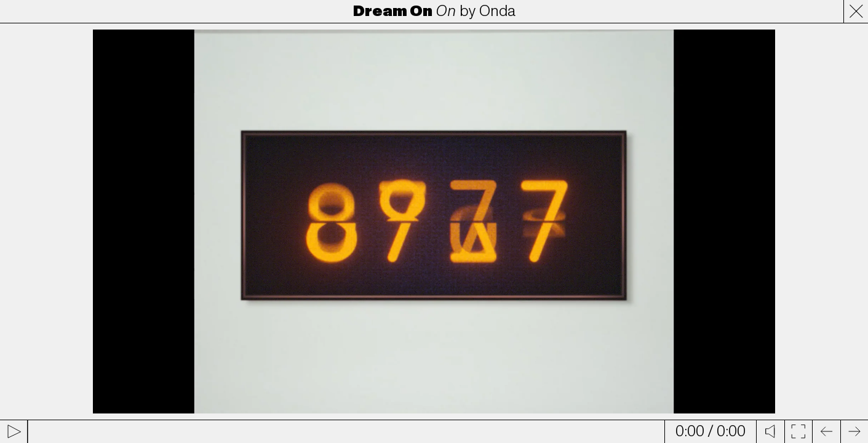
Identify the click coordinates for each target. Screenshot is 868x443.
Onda (497, 11)
